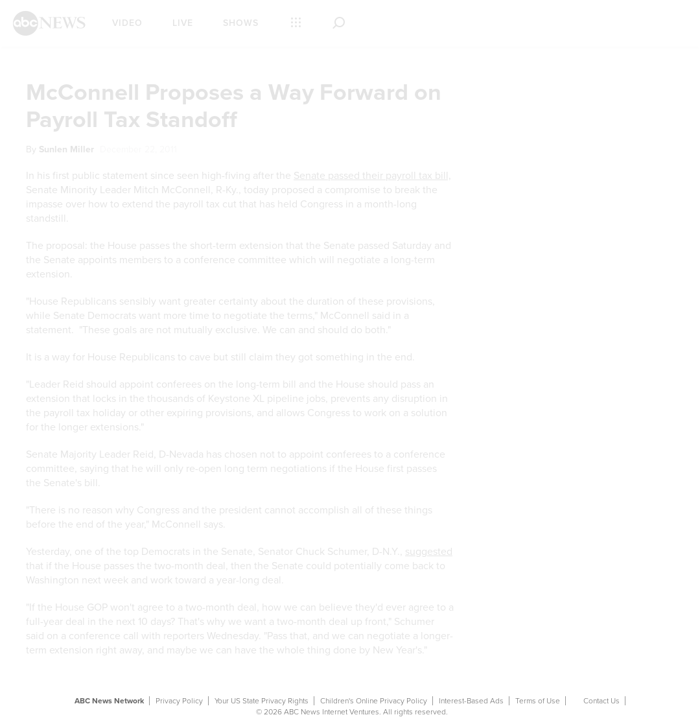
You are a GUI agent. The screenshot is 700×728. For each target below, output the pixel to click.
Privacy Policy (179, 701)
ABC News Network (109, 701)
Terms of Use (538, 701)
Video (127, 23)
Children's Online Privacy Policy (374, 701)
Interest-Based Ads (471, 701)
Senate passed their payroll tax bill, (372, 176)
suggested (429, 552)
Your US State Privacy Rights (262, 701)
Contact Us (601, 701)
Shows (241, 23)
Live (183, 23)
